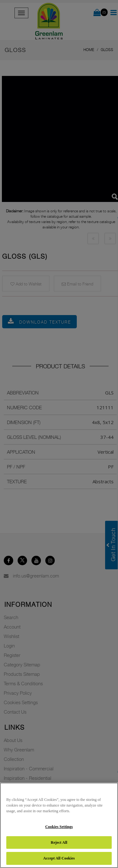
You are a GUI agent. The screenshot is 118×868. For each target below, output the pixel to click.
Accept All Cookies (59, 858)
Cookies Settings (59, 827)
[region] (59, 825)
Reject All (59, 842)
